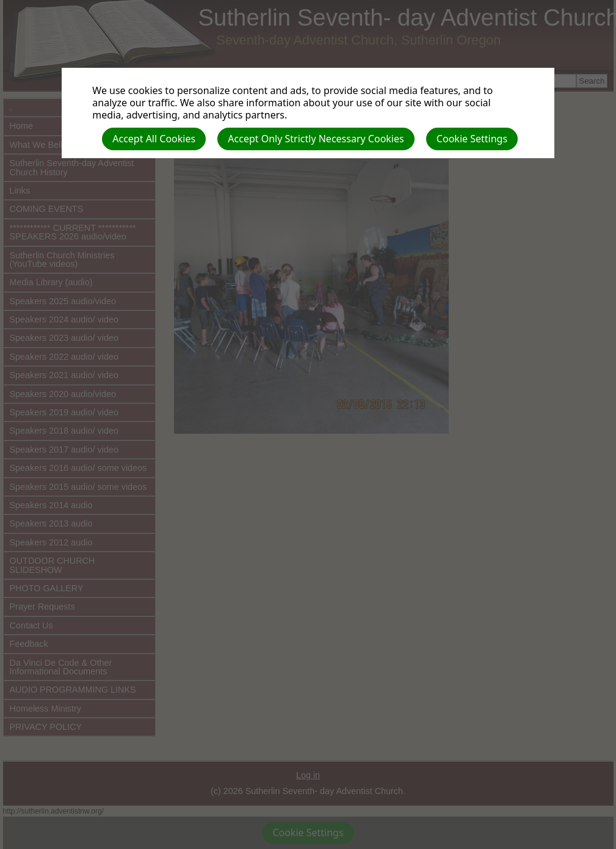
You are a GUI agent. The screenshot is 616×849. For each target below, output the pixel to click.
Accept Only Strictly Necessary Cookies (316, 139)
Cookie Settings (472, 139)
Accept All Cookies (154, 139)
